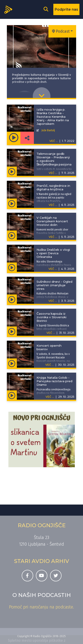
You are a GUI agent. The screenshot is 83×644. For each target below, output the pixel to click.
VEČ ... (53, 173)
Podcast (61, 31)
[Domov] (10, 9)
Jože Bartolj (48, 130)
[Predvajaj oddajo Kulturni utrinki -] (14, 138)
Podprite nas (66, 9)
